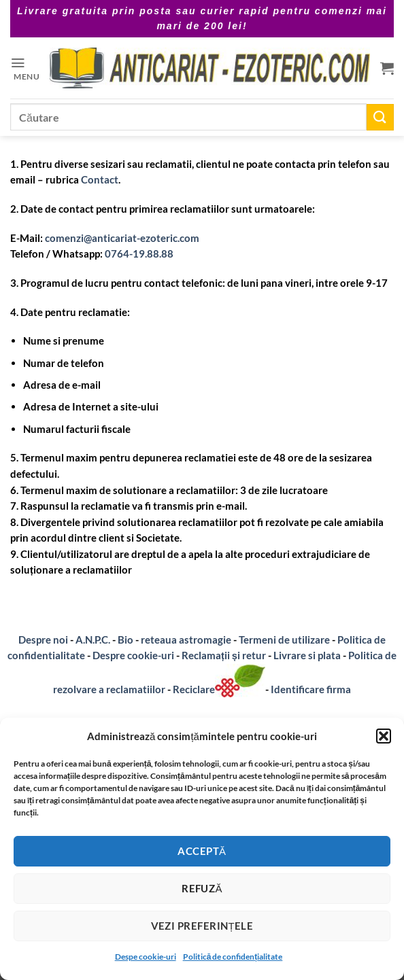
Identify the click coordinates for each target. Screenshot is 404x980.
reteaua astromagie (186, 640)
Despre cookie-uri (134, 655)
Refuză (202, 888)
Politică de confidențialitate (233, 957)
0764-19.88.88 (139, 253)
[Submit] (380, 117)
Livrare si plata (307, 655)
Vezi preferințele (202, 926)
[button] (384, 736)
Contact (100, 179)
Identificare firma (311, 689)
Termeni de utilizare (284, 640)
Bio (125, 640)
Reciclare (219, 689)
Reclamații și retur (224, 655)
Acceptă (202, 851)
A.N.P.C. (93, 640)
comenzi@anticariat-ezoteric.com (122, 238)
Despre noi (43, 640)
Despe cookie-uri (146, 957)
